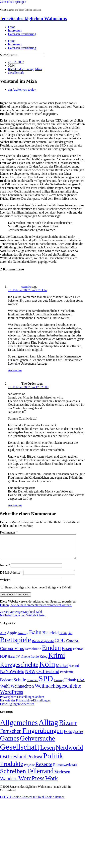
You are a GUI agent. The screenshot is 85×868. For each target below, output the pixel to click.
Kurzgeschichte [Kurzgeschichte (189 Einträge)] (19, 669)
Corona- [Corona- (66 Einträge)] (73, 646)
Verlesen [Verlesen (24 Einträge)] (62, 776)
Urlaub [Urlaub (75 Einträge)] (70, 685)
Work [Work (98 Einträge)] (51, 783)
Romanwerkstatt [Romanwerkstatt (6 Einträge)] (65, 769)
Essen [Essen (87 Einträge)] (67, 653)
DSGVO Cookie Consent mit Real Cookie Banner (32, 802)
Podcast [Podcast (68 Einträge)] (6, 685)
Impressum (15, 30)
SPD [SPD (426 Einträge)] (46, 683)
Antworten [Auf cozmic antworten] (15, 370)
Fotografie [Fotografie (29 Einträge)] (74, 736)
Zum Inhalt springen (13, 2)
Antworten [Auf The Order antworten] (15, 505)
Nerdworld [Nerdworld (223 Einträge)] (69, 752)
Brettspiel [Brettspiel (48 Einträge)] (66, 638)
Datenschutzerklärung (22, 34)
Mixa (39, 69)
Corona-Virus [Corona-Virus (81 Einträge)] (12, 653)
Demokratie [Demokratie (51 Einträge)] (33, 653)
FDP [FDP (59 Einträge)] (3, 661)
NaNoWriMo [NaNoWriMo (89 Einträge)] (12, 676)
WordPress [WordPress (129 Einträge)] (11, 697)
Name (5, 570)
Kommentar (9, 532)
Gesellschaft (16, 73)
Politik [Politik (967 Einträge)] (53, 761)
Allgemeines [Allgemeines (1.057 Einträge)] (19, 727)
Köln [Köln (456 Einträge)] (47, 669)
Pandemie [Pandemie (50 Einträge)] (67, 677)
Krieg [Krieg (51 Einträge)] (43, 661)
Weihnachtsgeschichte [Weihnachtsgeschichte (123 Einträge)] (58, 691)
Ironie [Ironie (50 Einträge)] (35, 661)
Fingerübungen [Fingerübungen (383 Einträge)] (43, 735)
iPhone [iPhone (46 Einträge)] (25, 661)
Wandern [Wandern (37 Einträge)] (9, 783)
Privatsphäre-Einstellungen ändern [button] (22, 702)
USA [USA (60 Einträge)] (81, 685)
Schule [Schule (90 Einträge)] (20, 684)
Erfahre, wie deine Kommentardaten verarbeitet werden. (36, 610)
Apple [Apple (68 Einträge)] (12, 638)
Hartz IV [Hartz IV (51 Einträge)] (14, 661)
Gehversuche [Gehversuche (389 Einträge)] (37, 743)
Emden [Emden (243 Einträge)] (51, 652)
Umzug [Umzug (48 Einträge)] (59, 685)
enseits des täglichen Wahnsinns (33, 18)
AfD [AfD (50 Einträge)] (3, 638)
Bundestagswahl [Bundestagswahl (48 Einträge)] (43, 646)
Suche (4, 55)
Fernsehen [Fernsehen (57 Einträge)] (11, 736)
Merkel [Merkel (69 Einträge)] (62, 670)
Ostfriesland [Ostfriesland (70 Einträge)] (13, 761)
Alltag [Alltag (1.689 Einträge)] (48, 727)
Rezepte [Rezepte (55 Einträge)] (44, 769)
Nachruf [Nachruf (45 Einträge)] (74, 670)
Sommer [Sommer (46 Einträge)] (32, 685)
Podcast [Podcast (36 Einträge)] (35, 761)
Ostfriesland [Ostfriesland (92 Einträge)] (48, 676)
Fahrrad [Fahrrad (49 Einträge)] (78, 654)
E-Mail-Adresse (11, 577)
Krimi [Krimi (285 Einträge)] (57, 660)
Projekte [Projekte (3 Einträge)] (29, 770)
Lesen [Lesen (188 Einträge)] (48, 752)
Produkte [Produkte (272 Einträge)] (12, 768)
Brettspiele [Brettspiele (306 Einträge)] (16, 645)
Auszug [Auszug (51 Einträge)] (23, 638)
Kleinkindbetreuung (21, 69)
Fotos (12, 27)
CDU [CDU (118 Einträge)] (60, 645)
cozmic (26, 287)
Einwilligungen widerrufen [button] (17, 709)
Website (5, 585)
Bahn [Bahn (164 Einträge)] (35, 637)
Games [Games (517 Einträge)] (10, 743)
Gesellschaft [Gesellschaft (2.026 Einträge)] (20, 752)
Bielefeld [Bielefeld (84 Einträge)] (50, 638)
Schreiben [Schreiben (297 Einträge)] (13, 776)
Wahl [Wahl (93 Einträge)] (5, 691)
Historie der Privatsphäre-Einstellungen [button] (25, 705)
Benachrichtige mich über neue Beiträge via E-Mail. (38, 592)
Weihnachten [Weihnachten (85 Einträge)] (22, 691)
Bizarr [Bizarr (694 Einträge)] (68, 727)
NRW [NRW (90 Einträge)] (30, 676)
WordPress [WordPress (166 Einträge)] (31, 783)
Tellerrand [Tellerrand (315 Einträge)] (40, 776)
